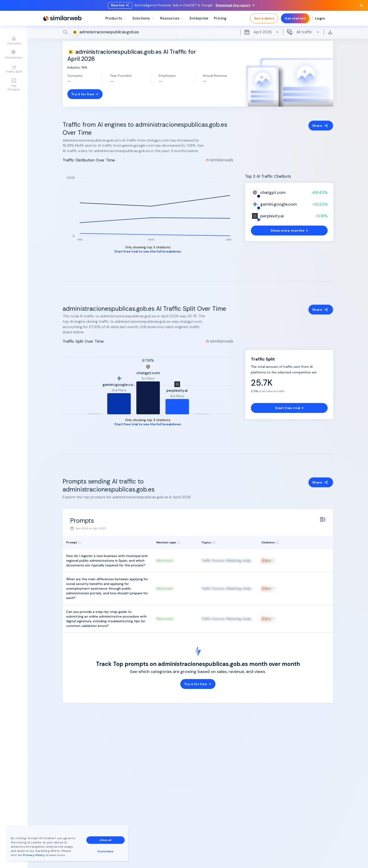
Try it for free (85, 94)
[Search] (198, 33)
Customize (105, 851)
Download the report (235, 5)
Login (320, 19)
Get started (295, 19)
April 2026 (262, 33)
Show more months (289, 230)
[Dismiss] (361, 6)
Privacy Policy (34, 855)
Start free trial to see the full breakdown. (148, 252)
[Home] (62, 19)
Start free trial (289, 408)
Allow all (105, 840)
